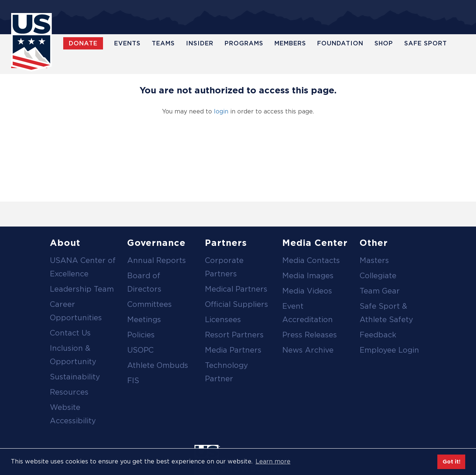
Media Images (308, 276)
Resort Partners (234, 335)
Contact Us (70, 333)
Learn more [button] (273, 461)
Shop (384, 43)
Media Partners (233, 350)
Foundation (340, 43)
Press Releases (310, 335)
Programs (244, 43)
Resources (69, 392)
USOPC (140, 350)
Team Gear (380, 291)
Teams (163, 43)
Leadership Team (82, 289)
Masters (374, 260)
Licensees (223, 320)
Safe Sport (426, 43)
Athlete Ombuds (158, 365)
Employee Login (389, 350)
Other (374, 243)
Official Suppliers (237, 304)
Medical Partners (236, 289)
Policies (141, 335)
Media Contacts (311, 260)
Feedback (378, 335)
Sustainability (75, 377)
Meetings (144, 320)
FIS (133, 381)
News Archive (308, 350)
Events (127, 43)
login (221, 111)
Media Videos (307, 291)
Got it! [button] (451, 461)
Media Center (315, 243)
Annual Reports (157, 260)
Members (290, 43)
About (65, 243)
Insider (200, 43)
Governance (156, 243)
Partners (226, 243)
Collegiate (378, 276)
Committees (149, 304)
